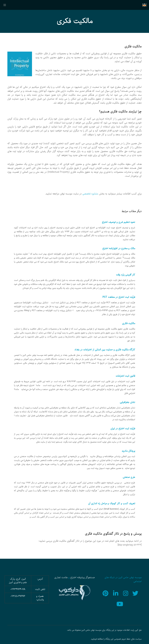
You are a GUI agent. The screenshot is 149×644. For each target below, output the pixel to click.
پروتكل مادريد (128, 451)
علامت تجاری (61, 577)
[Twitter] (136, 593)
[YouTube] (121, 604)
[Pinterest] (106, 593)
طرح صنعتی (129, 477)
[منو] (6, 5)
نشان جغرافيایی (127, 402)
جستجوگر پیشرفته (86, 577)
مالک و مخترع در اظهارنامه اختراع (119, 248)
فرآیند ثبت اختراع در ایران (123, 429)
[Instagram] (126, 593)
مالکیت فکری (129, 323)
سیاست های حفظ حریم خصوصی (128, 639)
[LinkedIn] (116, 593)
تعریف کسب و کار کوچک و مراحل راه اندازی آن (112, 503)
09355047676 (18, 596)
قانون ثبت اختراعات (125, 376)
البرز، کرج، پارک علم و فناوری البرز (18, 581)
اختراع (73, 577)
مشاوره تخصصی (90, 194)
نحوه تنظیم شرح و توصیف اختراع (118, 222)
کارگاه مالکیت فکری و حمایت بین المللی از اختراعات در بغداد (105, 350)
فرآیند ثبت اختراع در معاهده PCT (119, 297)
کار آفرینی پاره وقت (126, 275)
